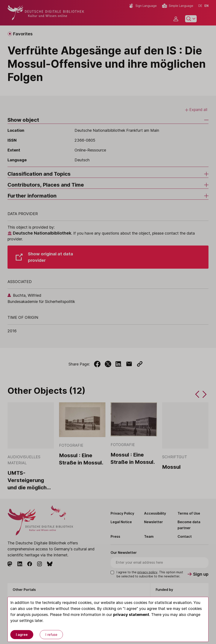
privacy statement (131, 615)
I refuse (51, 635)
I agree (22, 635)
